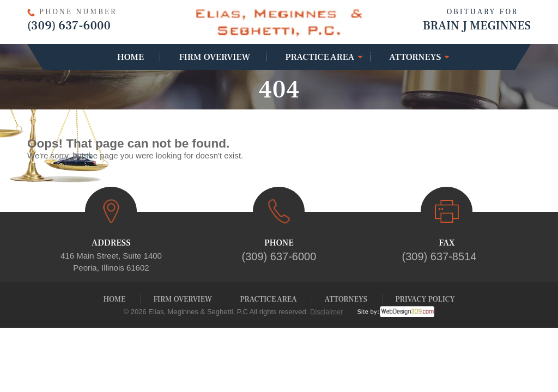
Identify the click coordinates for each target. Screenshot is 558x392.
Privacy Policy (425, 299)
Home (131, 57)
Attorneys (415, 57)
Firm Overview (214, 57)
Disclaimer (327, 312)
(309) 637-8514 (439, 256)
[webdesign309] (389, 312)
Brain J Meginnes (447, 19)
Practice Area (320, 57)
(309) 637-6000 (69, 26)
